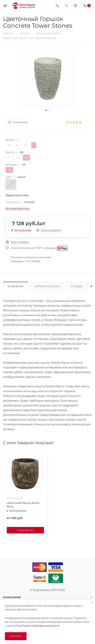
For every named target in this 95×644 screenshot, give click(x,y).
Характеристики (47, 286)
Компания (12, 597)
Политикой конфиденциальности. (38, 626)
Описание (16, 286)
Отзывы (77, 286)
